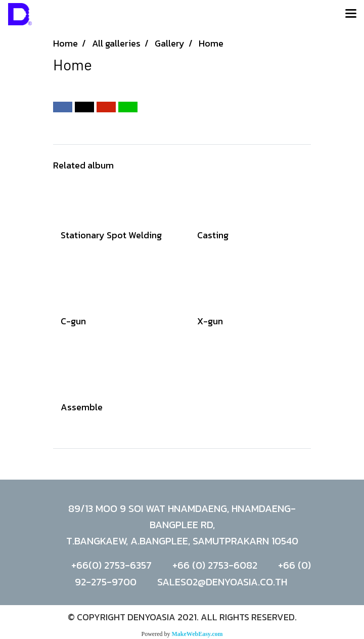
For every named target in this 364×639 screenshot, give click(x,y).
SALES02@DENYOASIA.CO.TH (222, 582)
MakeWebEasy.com (197, 634)
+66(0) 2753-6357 (111, 565)
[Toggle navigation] (351, 14)
